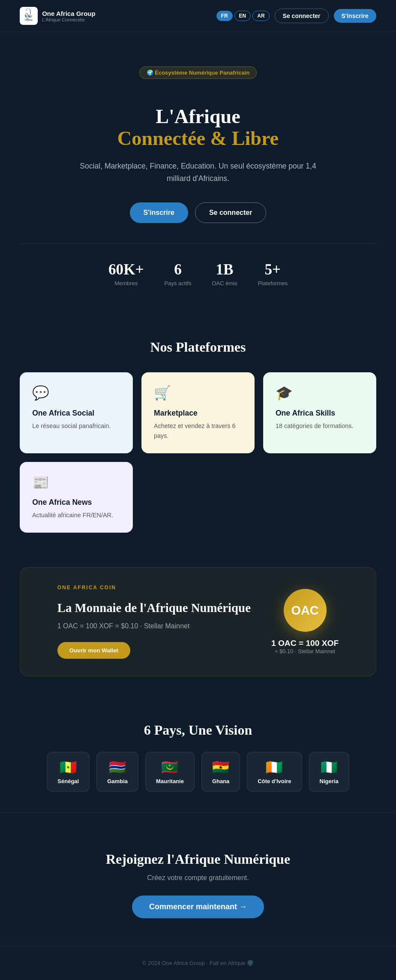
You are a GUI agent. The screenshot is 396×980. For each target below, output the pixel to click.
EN (243, 16)
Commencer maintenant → (198, 907)
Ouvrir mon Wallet (94, 650)
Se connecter (302, 16)
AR (261, 16)
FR (225, 16)
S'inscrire (355, 16)
